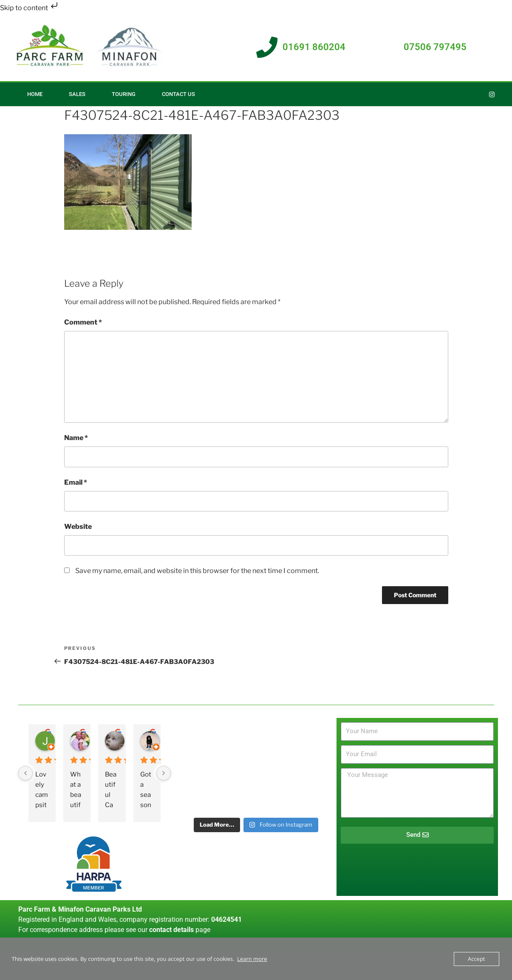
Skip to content (30, 8)
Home (35, 94)
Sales (77, 94)
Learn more (252, 959)
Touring (124, 94)
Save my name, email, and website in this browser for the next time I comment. (197, 571)
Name (76, 438)
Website (78, 527)
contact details (171, 930)
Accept (477, 959)
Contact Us (178, 94)
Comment (83, 322)
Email (76, 482)
